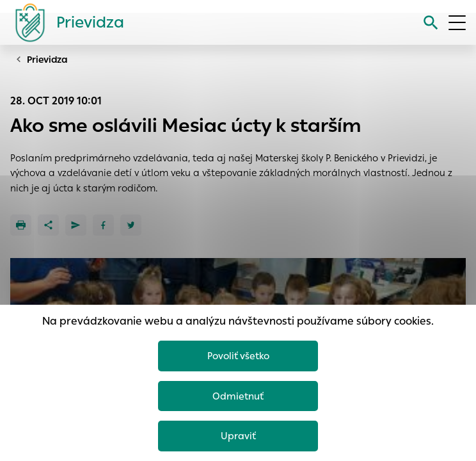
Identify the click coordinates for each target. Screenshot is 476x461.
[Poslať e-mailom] (76, 225)
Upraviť (238, 436)
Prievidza (47, 60)
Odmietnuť (238, 396)
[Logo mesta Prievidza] (65, 22)
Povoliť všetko (238, 356)
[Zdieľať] (48, 225)
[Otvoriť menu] (457, 23)
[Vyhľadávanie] (431, 23)
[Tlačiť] (21, 225)
